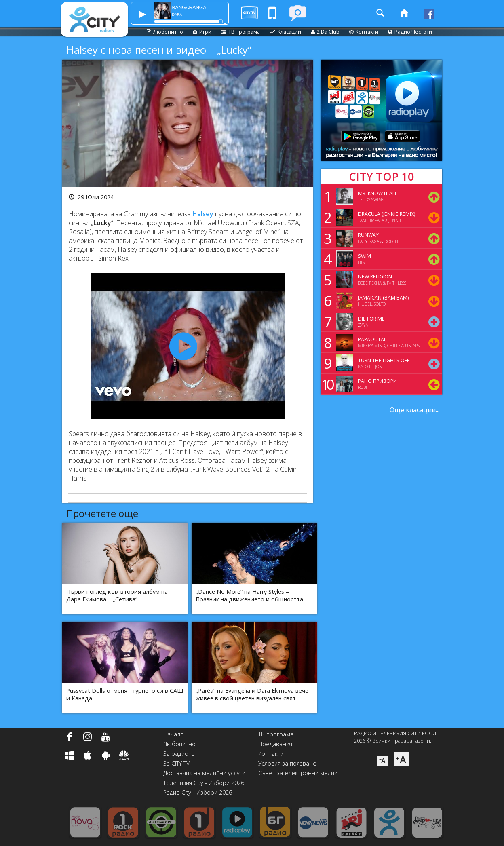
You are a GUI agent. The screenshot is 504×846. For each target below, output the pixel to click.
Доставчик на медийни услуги (204, 773)
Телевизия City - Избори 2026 (204, 783)
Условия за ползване (287, 763)
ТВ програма (240, 32)
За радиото (179, 754)
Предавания (275, 744)
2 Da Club (325, 32)
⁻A (382, 761)
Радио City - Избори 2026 (198, 792)
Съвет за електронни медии (298, 773)
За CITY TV (176, 763)
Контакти (364, 32)
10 (326, 384)
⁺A (401, 759)
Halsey (203, 214)
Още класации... (414, 410)
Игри (202, 32)
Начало (174, 734)
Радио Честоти (410, 32)
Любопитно (165, 32)
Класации (285, 32)
